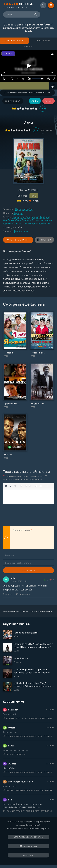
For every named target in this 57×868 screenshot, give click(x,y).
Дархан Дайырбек (41, 223)
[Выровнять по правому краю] (30, 486)
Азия (21, 190)
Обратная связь (28, 846)
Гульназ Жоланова (41, 217)
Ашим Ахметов (23, 223)
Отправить (29, 570)
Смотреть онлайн (18, 240)
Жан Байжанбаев (12, 220)
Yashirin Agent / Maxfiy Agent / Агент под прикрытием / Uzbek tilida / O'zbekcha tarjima (29, 718)
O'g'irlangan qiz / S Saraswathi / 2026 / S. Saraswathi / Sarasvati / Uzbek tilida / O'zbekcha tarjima (29, 736)
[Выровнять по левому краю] (21, 486)
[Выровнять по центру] (26, 486)
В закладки (13, 101)
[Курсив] (11, 486)
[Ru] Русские (21, 231)
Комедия (18, 213)
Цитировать (23, 594)
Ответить (8, 594)
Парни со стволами (15, 754)
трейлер (44, 240)
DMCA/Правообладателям (29, 837)
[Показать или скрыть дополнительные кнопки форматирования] (36, 486)
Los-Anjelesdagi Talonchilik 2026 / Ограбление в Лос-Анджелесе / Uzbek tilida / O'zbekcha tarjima (29, 811)
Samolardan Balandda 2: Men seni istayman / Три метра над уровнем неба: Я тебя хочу (29, 790)
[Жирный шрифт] (6, 486)
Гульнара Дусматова (33, 220)
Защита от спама (22, 530)
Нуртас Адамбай (24, 209)
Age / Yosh (28, 855)
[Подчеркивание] (15, 486)
